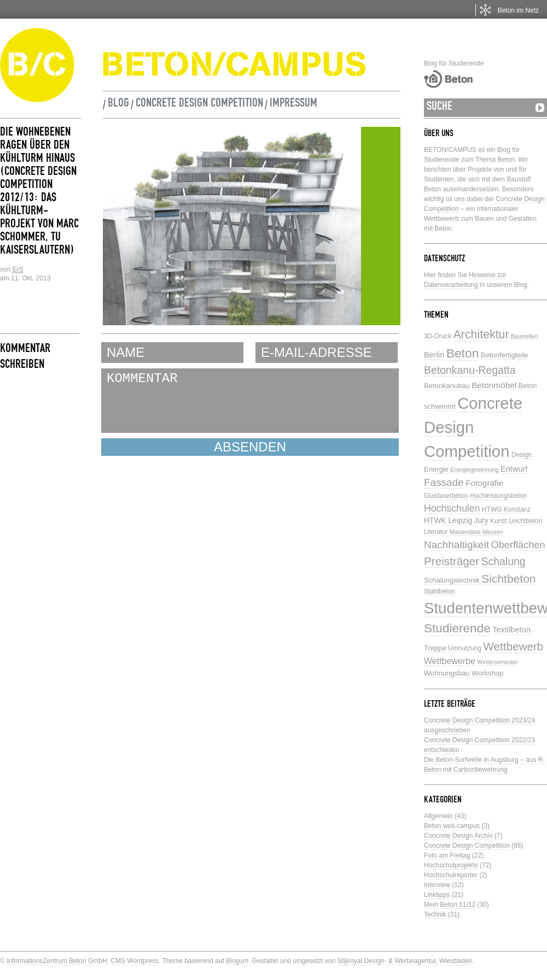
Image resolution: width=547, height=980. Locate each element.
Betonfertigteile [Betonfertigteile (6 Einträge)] (505, 355)
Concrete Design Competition (199, 104)
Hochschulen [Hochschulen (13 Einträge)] (452, 508)
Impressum (293, 104)
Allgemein (438, 816)
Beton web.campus (452, 826)
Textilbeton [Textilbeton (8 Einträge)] (511, 630)
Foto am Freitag (447, 855)
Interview (437, 885)
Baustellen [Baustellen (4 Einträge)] (525, 336)
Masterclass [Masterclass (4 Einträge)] (465, 532)
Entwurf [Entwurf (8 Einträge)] (514, 469)
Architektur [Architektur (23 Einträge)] (481, 335)
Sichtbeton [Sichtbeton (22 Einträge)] (508, 579)
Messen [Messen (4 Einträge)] (493, 532)
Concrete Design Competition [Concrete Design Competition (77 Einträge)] (473, 427)
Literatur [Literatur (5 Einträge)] (436, 532)
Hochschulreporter (451, 875)
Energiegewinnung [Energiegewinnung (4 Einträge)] (474, 470)
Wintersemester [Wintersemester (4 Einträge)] (497, 662)
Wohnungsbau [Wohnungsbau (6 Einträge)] (447, 673)
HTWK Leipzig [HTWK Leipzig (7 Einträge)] (448, 521)
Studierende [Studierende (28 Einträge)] (457, 628)
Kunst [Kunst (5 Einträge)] (498, 521)
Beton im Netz (518, 10)
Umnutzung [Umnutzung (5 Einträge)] (465, 648)
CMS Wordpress (135, 961)
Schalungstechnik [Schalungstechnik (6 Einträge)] (452, 580)
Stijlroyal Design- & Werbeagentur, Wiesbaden (405, 961)
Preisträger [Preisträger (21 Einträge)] (452, 561)
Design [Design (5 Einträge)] (522, 455)
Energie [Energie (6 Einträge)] (436, 469)
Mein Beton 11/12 (450, 905)
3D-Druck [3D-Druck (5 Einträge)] (438, 336)
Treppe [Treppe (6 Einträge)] (435, 648)
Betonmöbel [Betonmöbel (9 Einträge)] (494, 385)
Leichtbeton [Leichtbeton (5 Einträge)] (526, 521)
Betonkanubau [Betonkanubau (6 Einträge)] (447, 386)
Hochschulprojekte (451, 865)
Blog (118, 104)
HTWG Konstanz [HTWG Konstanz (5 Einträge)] (506, 509)
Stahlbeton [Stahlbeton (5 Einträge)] (440, 591)
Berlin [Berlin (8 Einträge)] (434, 355)
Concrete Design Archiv (458, 836)
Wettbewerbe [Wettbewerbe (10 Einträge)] (450, 661)
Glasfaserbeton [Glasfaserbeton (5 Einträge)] (446, 496)
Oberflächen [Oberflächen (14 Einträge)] (518, 545)
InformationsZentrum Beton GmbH (57, 961)
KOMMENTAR (250, 401)
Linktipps (437, 895)
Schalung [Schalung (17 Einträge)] (504, 561)
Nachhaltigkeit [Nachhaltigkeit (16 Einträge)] (456, 545)
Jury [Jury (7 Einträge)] (481, 521)
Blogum (237, 961)
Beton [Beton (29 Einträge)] (463, 353)
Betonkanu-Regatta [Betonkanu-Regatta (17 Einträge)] (470, 370)
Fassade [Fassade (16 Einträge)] (444, 482)
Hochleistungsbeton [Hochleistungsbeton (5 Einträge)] (499, 496)
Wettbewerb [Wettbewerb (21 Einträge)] (513, 646)
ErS (18, 269)
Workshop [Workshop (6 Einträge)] (487, 673)
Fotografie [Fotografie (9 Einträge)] (484, 483)
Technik (435, 914)
